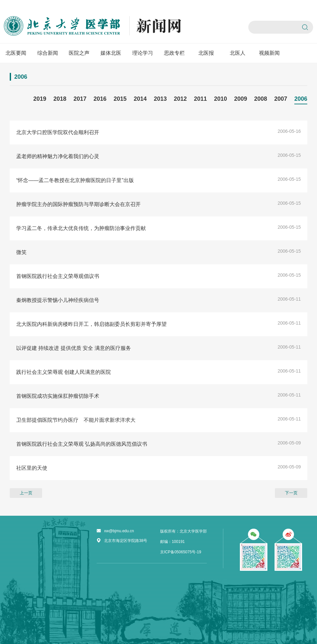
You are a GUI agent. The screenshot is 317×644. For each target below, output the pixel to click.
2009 (241, 99)
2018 (60, 99)
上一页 (26, 493)
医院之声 (79, 53)
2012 (180, 99)
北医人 (238, 53)
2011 (200, 99)
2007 (281, 99)
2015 (120, 99)
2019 (40, 99)
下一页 (291, 493)
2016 (100, 99)
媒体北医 (111, 53)
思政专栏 (174, 53)
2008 (261, 99)
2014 (140, 99)
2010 (220, 99)
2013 (160, 99)
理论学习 (143, 53)
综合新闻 (48, 53)
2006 (301, 99)
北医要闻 (16, 53)
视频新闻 (269, 53)
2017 (80, 99)
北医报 (206, 53)
